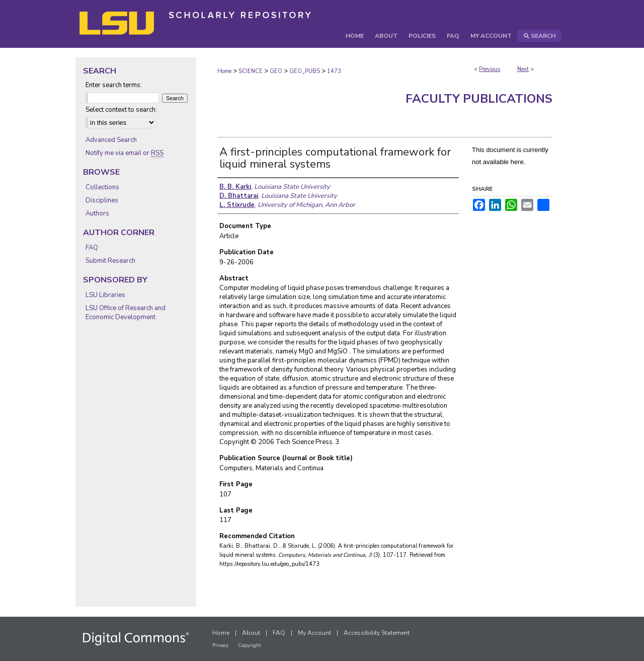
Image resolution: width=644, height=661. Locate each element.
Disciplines (102, 200)
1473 (334, 71)
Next (523, 69)
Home (224, 71)
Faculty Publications (479, 99)
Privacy (220, 645)
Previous (490, 69)
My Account (314, 633)
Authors (97, 213)
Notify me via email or (125, 153)
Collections (102, 187)
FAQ (92, 248)
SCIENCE (251, 71)
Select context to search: (121, 110)
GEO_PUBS (305, 71)
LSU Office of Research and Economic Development (126, 313)
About (251, 633)
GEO (276, 71)
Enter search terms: (114, 85)
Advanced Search (111, 140)
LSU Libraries (105, 295)
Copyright (250, 645)
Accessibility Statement (377, 633)
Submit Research (110, 261)
